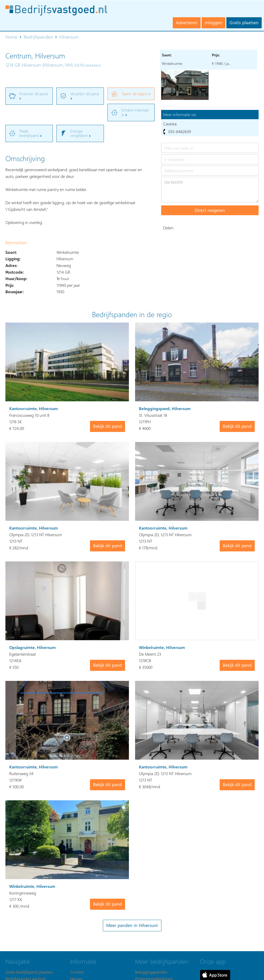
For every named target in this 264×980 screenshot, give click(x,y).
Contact (77, 972)
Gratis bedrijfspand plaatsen (29, 972)
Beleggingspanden (151, 972)
